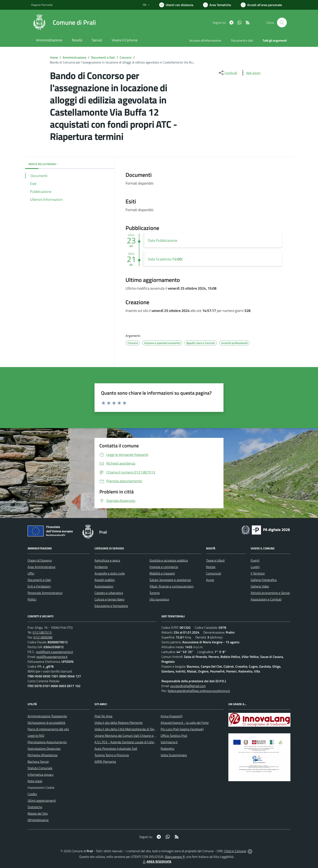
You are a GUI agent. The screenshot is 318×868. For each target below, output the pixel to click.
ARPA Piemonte (105, 762)
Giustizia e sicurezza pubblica (169, 560)
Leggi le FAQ (36, 736)
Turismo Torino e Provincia (112, 755)
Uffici (31, 573)
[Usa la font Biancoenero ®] (176, 5)
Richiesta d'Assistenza (42, 755)
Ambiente (101, 567)
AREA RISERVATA (157, 862)
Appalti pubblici (105, 580)
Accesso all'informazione (205, 40)
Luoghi (255, 567)
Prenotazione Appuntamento (47, 742)
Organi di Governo (40, 560)
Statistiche (35, 807)
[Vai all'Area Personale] (261, 5)
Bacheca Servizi (38, 762)
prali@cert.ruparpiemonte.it (55, 652)
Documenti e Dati (103, 57)
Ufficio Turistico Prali (174, 736)
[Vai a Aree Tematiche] (217, 5)
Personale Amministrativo (45, 593)
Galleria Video (260, 586)
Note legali (35, 781)
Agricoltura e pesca (107, 560)
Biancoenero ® (175, 857)
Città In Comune (235, 851)
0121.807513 (42, 632)
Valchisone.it (169, 742)
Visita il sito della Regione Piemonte (119, 723)
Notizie (211, 567)
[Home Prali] (64, 23)
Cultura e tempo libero (109, 599)
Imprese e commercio (164, 567)
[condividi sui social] (228, 73)
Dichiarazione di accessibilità (46, 723)
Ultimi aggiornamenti (42, 800)
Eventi (255, 560)
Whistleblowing (38, 820)
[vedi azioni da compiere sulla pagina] (250, 73)
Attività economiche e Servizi (270, 593)
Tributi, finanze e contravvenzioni (171, 586)
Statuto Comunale (40, 768)
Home (54, 57)
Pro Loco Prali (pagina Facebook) (182, 729)
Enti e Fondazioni (39, 586)
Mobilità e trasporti (162, 573)
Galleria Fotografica (264, 580)
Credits (32, 794)
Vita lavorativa (159, 599)
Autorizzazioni (104, 586)
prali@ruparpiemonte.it (52, 657)
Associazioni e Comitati (266, 599)
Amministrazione (75, 57)
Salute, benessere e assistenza (170, 580)
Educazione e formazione (111, 606)
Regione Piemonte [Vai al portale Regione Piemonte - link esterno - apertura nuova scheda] (42, 5)
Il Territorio (258, 573)
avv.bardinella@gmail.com (188, 686)
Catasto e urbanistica (109, 593)
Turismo (155, 593)
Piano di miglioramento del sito (48, 729)
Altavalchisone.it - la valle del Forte (185, 723)
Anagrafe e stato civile (110, 573)
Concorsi (126, 57)
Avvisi (210, 580)
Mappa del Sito (38, 813)
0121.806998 (43, 637)
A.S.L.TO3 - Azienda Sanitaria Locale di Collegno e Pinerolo (134, 742)
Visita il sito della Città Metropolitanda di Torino (126, 729)
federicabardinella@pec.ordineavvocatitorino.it (199, 691)
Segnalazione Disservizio (44, 749)
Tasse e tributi (215, 560)
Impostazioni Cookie (41, 787)
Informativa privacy (41, 775)
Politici (32, 599)
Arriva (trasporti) (171, 716)
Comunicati (214, 573)
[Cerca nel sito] (282, 23)
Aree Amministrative (41, 567)
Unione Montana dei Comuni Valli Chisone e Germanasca (133, 736)
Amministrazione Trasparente (47, 716)
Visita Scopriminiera (174, 755)
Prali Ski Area (103, 716)
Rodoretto (167, 749)
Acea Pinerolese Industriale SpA (116, 749)
